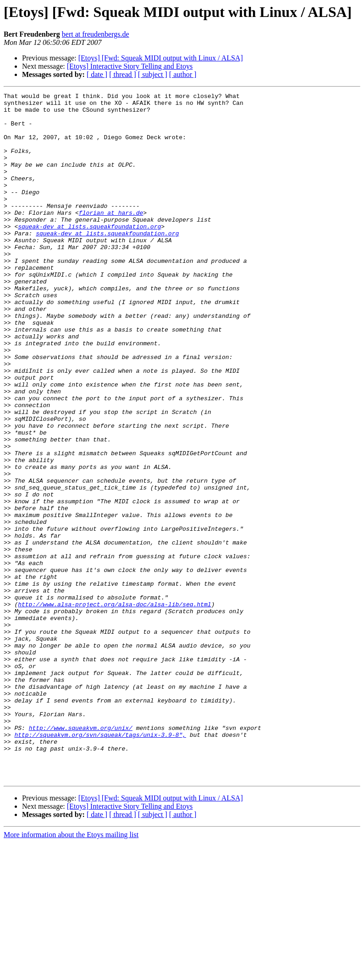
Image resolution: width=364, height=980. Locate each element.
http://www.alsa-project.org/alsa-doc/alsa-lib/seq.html (114, 707)
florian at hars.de (111, 237)
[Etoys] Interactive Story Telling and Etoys (130, 66)
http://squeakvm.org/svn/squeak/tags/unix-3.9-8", (100, 864)
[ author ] (183, 74)
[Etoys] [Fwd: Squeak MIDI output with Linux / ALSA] (161, 58)
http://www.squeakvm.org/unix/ (81, 855)
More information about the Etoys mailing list (71, 972)
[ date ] (97, 74)
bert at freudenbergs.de (96, 34)
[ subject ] (153, 74)
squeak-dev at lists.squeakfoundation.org (89, 254)
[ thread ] (123, 74)
